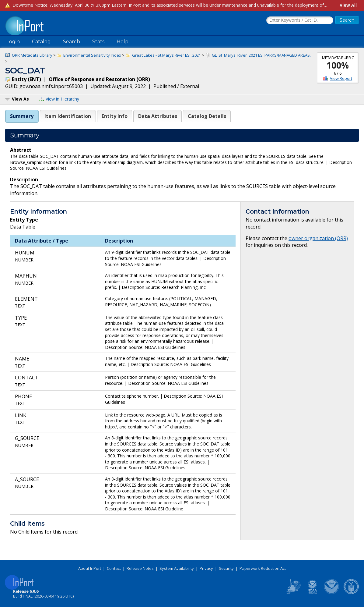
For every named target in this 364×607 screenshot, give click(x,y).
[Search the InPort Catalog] (300, 20)
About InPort (90, 568)
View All (348, 5)
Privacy (206, 568)
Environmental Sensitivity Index (92, 55)
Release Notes (140, 568)
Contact (114, 568)
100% (338, 65)
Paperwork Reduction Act (263, 568)
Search (72, 42)
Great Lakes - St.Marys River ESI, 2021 (166, 55)
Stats (98, 42)
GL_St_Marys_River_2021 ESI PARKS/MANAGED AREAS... (262, 55)
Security (226, 568)
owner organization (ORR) (318, 238)
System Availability (177, 568)
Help (123, 42)
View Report (341, 78)
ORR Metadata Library (32, 55)
